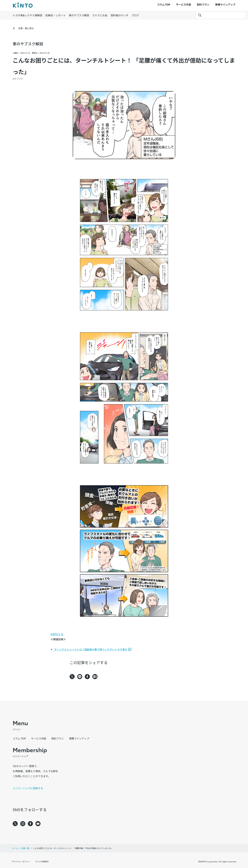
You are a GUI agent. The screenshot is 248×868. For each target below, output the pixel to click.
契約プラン (203, 4)
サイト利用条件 (42, 861)
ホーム (15, 848)
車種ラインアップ (225, 4)
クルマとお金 (100, 15)
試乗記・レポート (56, 15)
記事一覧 (25, 848)
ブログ (135, 15)
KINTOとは (57, 634)
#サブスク (18, 79)
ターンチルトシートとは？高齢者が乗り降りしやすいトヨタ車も (91, 649)
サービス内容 (183, 4)
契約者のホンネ (119, 15)
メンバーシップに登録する (28, 788)
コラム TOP (164, 4)
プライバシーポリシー (21, 861)
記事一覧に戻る (26, 28)
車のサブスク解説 (79, 15)
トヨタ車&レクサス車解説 (27, 15)
